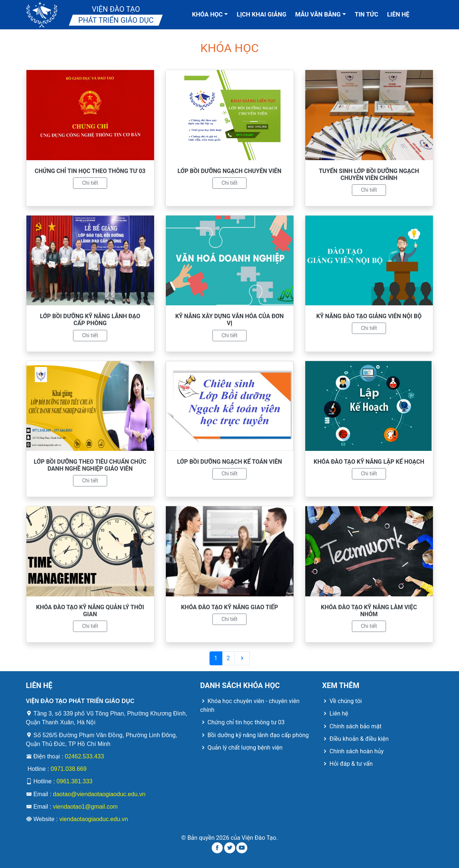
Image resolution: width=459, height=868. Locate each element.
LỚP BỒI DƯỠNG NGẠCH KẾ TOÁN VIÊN (229, 462)
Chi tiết (90, 183)
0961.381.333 (74, 781)
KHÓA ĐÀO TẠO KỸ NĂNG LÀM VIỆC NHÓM (369, 611)
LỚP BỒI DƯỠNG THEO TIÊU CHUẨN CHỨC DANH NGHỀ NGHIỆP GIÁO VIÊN (90, 465)
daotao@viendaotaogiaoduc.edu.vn (99, 794)
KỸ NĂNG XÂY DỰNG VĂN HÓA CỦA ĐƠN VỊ (230, 320)
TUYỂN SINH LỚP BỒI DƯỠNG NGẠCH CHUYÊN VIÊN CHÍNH (369, 174)
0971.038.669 (69, 769)
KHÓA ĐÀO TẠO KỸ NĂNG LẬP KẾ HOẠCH (369, 462)
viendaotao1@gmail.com (85, 807)
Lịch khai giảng (261, 14)
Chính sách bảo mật (352, 726)
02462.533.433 (85, 756)
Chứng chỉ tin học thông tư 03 (243, 722)
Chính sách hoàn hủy (353, 751)
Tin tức (367, 14)
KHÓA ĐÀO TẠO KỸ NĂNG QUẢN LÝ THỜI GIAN (90, 611)
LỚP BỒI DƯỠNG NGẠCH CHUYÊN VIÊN (229, 171)
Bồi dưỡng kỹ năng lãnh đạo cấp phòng (255, 735)
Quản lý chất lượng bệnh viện (242, 748)
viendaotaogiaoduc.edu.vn (94, 819)
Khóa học (210, 14)
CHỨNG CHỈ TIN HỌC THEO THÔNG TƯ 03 (90, 171)
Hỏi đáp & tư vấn (347, 764)
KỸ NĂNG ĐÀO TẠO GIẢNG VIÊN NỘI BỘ (369, 316)
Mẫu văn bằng (320, 14)
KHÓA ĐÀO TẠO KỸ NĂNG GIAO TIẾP (229, 607)
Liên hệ (398, 14)
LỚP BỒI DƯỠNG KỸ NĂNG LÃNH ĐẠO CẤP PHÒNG (90, 320)
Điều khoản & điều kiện (355, 739)
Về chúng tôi (342, 701)
